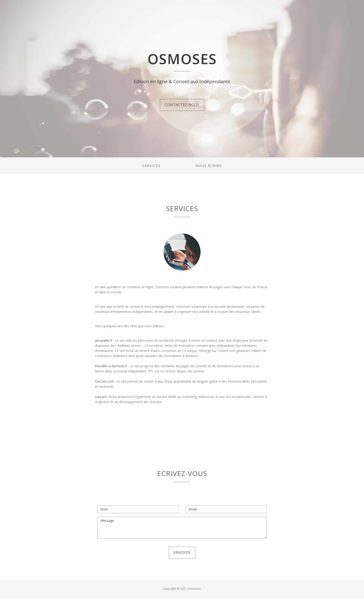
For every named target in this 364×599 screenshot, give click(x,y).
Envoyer (182, 553)
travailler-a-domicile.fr (111, 366)
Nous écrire (209, 166)
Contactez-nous (182, 105)
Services (152, 166)
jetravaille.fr (104, 340)
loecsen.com (105, 381)
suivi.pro (102, 397)
